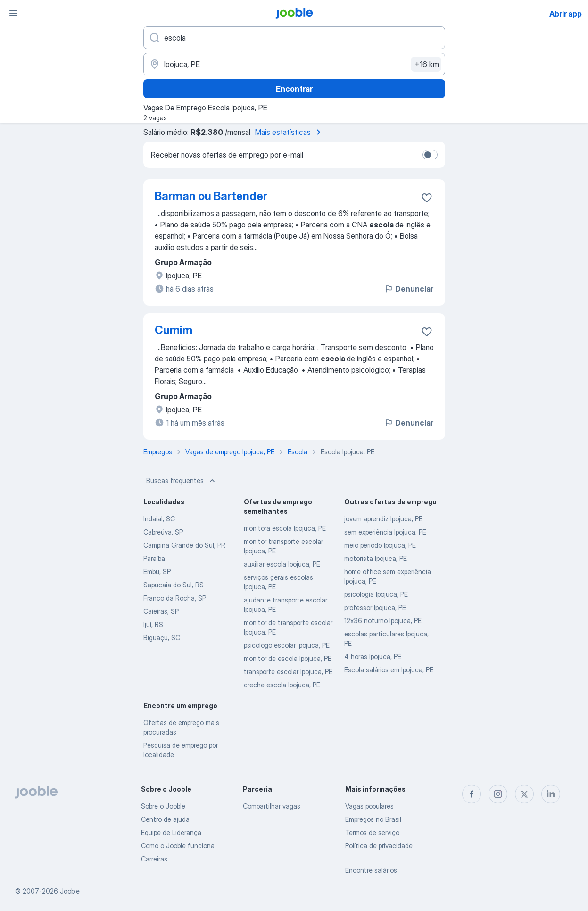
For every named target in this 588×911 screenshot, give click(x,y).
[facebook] (472, 794)
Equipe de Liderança (171, 832)
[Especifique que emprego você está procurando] (294, 38)
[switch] (430, 155)
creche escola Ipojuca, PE (282, 685)
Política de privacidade (379, 846)
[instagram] (498, 794)
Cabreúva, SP (163, 532)
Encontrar (294, 89)
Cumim (174, 330)
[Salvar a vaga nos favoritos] (427, 198)
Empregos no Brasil (373, 819)
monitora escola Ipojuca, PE (285, 528)
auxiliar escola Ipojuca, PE (282, 564)
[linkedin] (551, 794)
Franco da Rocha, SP (175, 598)
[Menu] (13, 13)
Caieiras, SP (161, 611)
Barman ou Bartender (211, 196)
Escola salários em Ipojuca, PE (389, 670)
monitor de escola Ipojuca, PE (288, 658)
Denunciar (409, 289)
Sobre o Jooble (163, 806)
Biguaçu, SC (162, 638)
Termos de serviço (372, 832)
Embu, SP (157, 572)
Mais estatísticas (290, 132)
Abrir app (566, 14)
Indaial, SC (159, 519)
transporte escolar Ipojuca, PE (288, 672)
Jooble (70, 891)
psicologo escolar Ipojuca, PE (287, 645)
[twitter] (524, 794)
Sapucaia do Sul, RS (174, 585)
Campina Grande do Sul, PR (184, 545)
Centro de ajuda (165, 819)
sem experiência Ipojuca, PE (385, 532)
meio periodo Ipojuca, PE (380, 545)
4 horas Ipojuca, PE (373, 656)
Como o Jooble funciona (178, 846)
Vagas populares (369, 806)
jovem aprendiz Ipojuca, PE (383, 519)
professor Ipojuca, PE (375, 607)
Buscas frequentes (182, 481)
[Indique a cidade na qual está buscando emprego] (294, 64)
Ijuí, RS (153, 624)
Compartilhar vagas (272, 806)
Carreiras (154, 859)
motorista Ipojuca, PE (376, 558)
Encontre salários (371, 870)
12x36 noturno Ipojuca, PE (383, 621)
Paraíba (154, 558)
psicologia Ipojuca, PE (376, 594)
